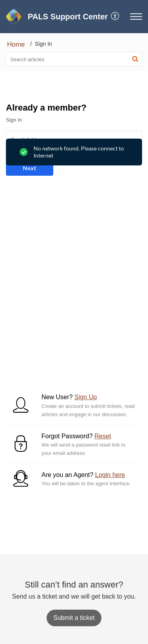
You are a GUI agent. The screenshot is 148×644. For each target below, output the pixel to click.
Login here (110, 475)
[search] (74, 59)
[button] (115, 17)
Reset (103, 436)
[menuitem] (115, 17)
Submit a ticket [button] (74, 618)
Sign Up (86, 397)
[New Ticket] (74, 618)
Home (16, 44)
